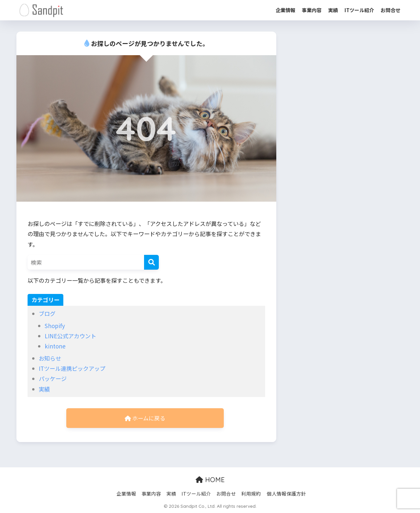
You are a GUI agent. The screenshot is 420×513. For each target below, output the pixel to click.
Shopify (55, 326)
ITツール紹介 (359, 10)
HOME (210, 480)
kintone (55, 346)
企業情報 (285, 10)
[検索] (151, 262)
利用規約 (251, 494)
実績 (333, 10)
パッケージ (53, 379)
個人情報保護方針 (286, 494)
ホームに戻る (145, 418)
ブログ (47, 313)
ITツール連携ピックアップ (72, 368)
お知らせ (50, 358)
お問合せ (390, 10)
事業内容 (312, 10)
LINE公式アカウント (70, 336)
